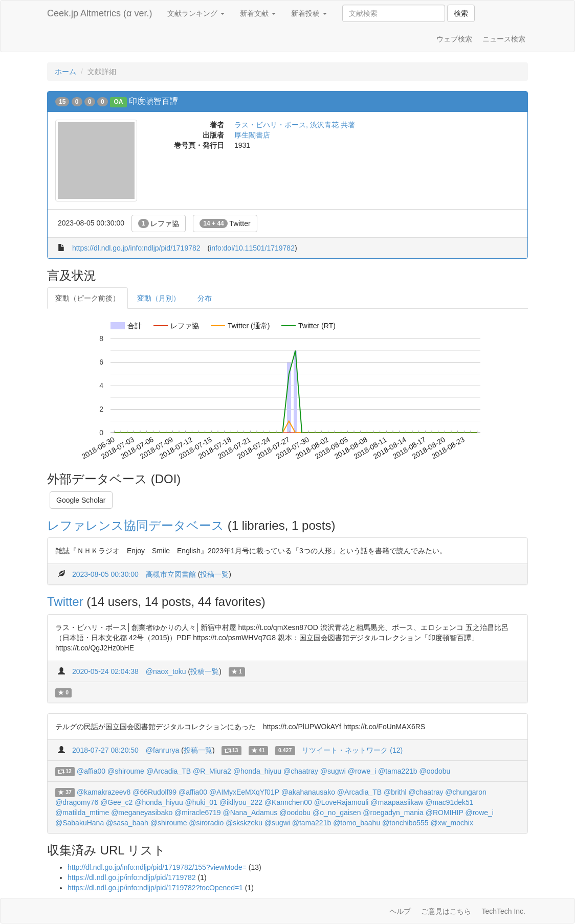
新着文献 (258, 13)
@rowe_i (362, 771)
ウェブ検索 (454, 39)
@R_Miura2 (212, 771)
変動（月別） (159, 298)
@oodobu (435, 771)
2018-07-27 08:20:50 (105, 750)
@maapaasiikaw (397, 802)
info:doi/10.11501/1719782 (252, 248)
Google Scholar (81, 500)
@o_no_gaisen (337, 813)
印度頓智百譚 (153, 101)
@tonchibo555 (405, 823)
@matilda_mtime (82, 813)
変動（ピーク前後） (87, 298)
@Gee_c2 (116, 802)
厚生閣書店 (252, 135)
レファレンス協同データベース (136, 525)
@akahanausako (308, 792)
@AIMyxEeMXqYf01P (244, 792)
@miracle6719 (197, 813)
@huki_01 (201, 802)
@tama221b (397, 771)
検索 (461, 13)
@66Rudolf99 (154, 792)
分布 (205, 298)
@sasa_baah (127, 823)
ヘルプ (400, 911)
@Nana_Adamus (250, 813)
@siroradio (206, 823)
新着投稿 (309, 13)
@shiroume (126, 771)
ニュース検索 (504, 39)
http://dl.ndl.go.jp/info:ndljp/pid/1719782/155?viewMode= (157, 867)
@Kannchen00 (288, 802)
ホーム (65, 72)
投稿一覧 (214, 574)
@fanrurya (163, 750)
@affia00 (91, 771)
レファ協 (159, 223)
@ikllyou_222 (241, 802)
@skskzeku (244, 823)
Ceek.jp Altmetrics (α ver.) (99, 13)
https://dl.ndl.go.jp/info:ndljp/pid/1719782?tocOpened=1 (155, 888)
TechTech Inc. (503, 911)
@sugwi (333, 771)
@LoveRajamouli (341, 802)
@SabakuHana (80, 823)
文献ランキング (196, 13)
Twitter (225, 223)
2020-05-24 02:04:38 (105, 671)
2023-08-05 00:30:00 (105, 574)
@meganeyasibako (142, 813)
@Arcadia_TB (169, 771)
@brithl (395, 792)
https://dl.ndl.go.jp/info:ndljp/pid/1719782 (136, 248)
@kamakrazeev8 (104, 792)
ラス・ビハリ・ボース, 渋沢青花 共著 (295, 125)
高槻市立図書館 (171, 574)
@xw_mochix (451, 823)
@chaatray (301, 771)
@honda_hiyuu (257, 771)
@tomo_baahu (357, 823)
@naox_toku (166, 671)
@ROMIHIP (445, 813)
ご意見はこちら (446, 911)
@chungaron (466, 792)
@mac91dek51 (449, 802)
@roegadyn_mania (393, 813)
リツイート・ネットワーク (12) (352, 750)
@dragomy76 (77, 802)
